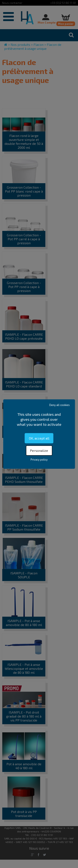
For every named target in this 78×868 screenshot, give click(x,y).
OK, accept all (39, 438)
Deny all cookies (59, 405)
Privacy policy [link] (39, 460)
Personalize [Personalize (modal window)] (39, 450)
